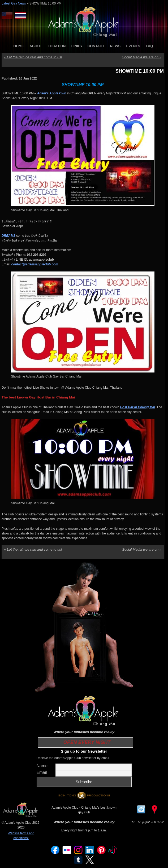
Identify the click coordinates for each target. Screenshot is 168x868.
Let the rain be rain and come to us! (33, 57)
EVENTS (133, 46)
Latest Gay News (14, 3)
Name (42, 766)
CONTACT (96, 46)
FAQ (150, 46)
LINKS (77, 46)
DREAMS (8, 236)
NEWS (115, 46)
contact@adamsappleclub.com (35, 264)
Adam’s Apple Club (52, 93)
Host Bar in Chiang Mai (137, 407)
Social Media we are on (142, 57)
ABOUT (36, 46)
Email (42, 772)
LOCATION (57, 46)
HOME (19, 46)
